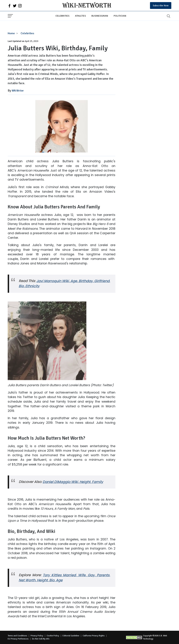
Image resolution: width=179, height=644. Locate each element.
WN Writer (18, 91)
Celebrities (62, 16)
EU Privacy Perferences (18, 639)
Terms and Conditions (17, 636)
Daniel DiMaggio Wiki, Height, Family (73, 482)
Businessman (100, 16)
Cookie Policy (53, 636)
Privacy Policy (37, 636)
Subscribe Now (161, 6)
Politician (120, 16)
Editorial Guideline (71, 636)
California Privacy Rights (94, 636)
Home (11, 33)
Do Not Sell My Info (41, 639)
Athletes (80, 16)
